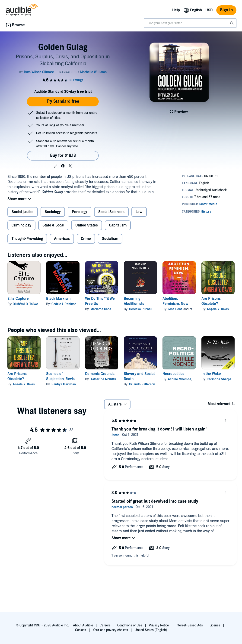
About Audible (83, 625)
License (215, 625)
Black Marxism (58, 299)
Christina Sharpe (219, 379)
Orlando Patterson (142, 384)
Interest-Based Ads (189, 625)
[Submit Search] (232, 23)
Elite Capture (18, 299)
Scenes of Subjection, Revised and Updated (62, 379)
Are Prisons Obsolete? (211, 301)
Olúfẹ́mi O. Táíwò (25, 304)
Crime (86, 239)
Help (176, 10)
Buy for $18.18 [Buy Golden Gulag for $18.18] (63, 156)
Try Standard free (63, 101)
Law (139, 212)
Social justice (23, 212)
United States (87, 225)
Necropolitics (173, 374)
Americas (62, 239)
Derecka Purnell (141, 309)
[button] (55, 166)
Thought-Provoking (27, 239)
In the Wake (211, 374)
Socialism (110, 239)
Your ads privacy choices (110, 630)
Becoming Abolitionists (134, 301)
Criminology (21, 225)
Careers (105, 625)
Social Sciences (111, 212)
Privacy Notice (159, 625)
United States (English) (151, 630)
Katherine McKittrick (105, 379)
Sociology (53, 212)
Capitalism (118, 225)
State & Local (53, 225)
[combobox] (190, 23)
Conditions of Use (130, 625)
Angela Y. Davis (218, 309)
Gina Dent (175, 309)
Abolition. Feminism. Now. (176, 301)
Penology (80, 212)
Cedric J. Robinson (65, 304)
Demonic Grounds (100, 374)
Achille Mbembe (180, 379)
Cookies (81, 630)
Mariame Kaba (101, 309)
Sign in (226, 10)
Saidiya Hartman (64, 384)
